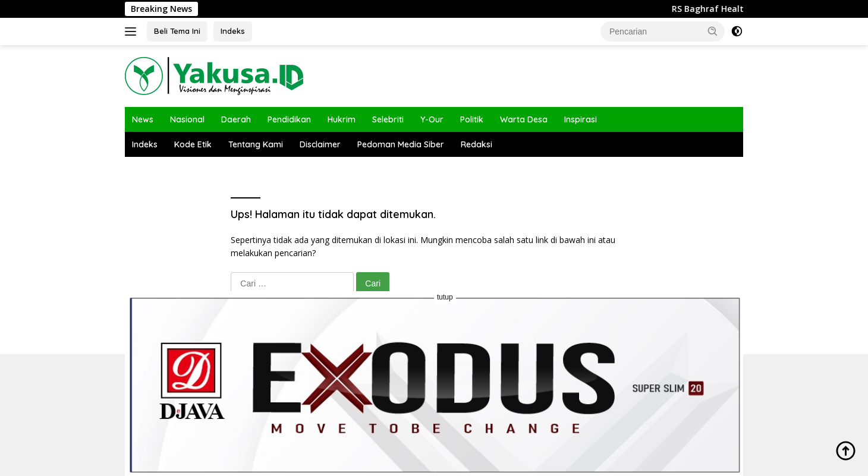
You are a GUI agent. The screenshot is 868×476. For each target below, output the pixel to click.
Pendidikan (289, 119)
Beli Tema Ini (177, 31)
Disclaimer (320, 144)
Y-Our (432, 119)
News (143, 119)
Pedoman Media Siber (401, 144)
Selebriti (388, 119)
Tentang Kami (256, 144)
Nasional (187, 119)
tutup (445, 297)
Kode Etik (193, 144)
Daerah (236, 119)
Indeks (233, 31)
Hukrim (342, 119)
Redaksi (477, 144)
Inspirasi (581, 119)
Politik (472, 119)
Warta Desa (524, 119)
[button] (713, 31)
